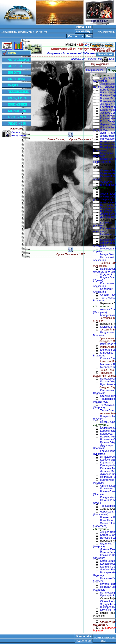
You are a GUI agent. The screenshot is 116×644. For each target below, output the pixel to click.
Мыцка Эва (107, 254)
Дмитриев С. (108, 104)
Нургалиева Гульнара (104, 481)
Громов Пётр (108, 442)
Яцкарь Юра (108, 422)
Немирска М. (108, 142)
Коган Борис (107, 561)
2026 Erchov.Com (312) (106, 639)
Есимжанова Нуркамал (104, 452)
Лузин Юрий (107, 133)
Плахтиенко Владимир (104, 155)
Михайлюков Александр (104, 244)
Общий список (95, 70)
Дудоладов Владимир (103, 447)
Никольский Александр (104, 259)
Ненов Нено (103, 370)
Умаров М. (106, 182)
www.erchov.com (106, 32)
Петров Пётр (108, 382)
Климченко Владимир (103, 354)
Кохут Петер (107, 121)
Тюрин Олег (107, 410)
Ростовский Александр (103, 285)
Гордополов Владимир (104, 334)
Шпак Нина (107, 520)
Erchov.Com (78, 59)
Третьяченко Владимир (104, 299)
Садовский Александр (103, 290)
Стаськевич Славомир (103, 392)
